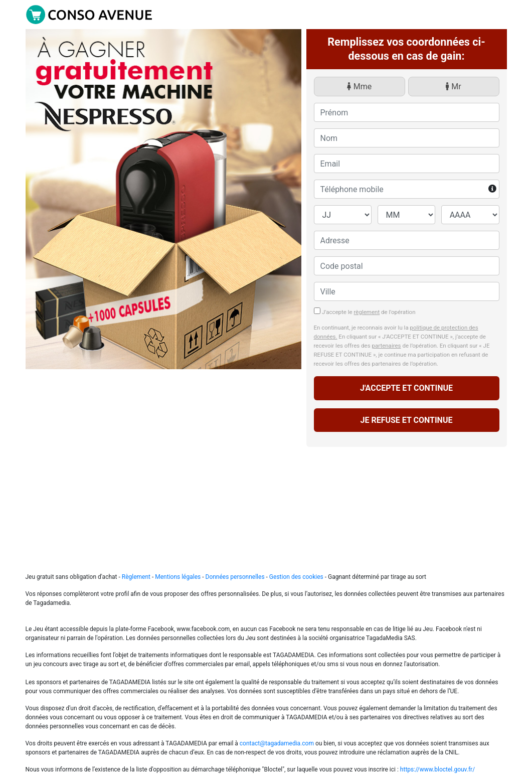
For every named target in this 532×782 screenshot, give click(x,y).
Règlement (136, 577)
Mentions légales (179, 577)
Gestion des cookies (296, 577)
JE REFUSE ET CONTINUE (407, 420)
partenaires (386, 346)
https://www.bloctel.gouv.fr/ (437, 769)
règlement (367, 312)
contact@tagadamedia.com (277, 743)
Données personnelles (236, 577)
